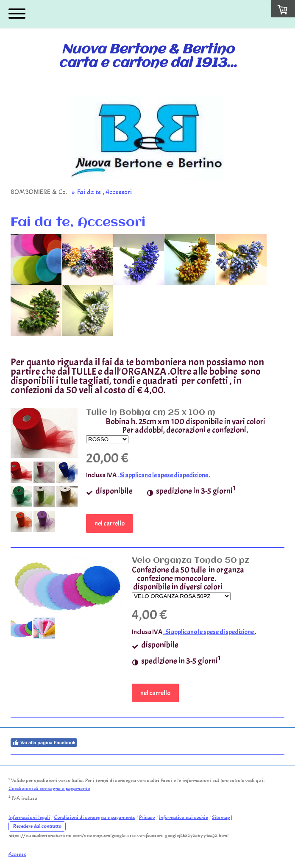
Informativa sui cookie (184, 817)
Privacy (147, 817)
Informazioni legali (29, 817)
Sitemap (221, 817)
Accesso (17, 854)
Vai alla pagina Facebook (44, 743)
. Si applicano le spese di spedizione (163, 475)
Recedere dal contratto (37, 826)
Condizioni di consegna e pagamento (49, 788)
